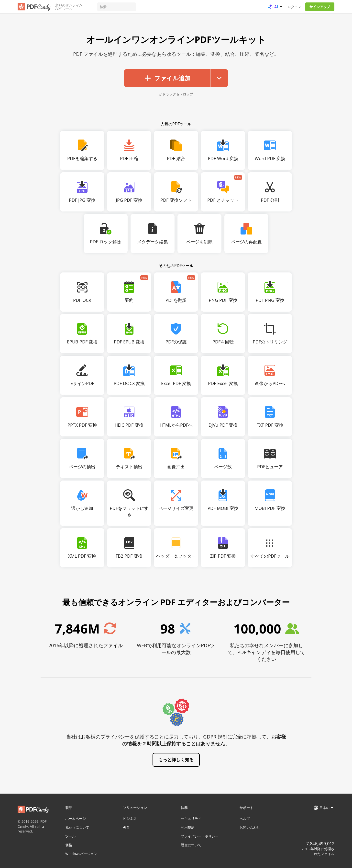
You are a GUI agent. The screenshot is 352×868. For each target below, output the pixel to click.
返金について (191, 845)
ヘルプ (245, 818)
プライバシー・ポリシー (200, 836)
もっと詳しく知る (176, 760)
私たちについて (77, 827)
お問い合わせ (250, 827)
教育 (126, 827)
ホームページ (76, 818)
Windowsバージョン (81, 854)
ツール (70, 836)
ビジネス (130, 818)
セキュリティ (191, 818)
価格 (69, 845)
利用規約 (188, 827)
